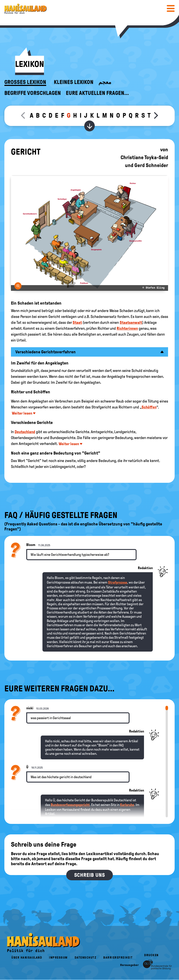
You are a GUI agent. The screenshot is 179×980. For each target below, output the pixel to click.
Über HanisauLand (27, 958)
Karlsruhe (127, 805)
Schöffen (149, 407)
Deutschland (25, 432)
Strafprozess (118, 582)
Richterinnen (127, 328)
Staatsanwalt (131, 323)
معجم (105, 82)
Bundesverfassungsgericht (70, 805)
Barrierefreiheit (118, 958)
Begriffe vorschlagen (33, 93)
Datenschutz (86, 958)
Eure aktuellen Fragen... (97, 93)
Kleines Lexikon (74, 82)
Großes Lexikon (25, 82)
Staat (77, 323)
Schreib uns (90, 875)
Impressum (58, 958)
